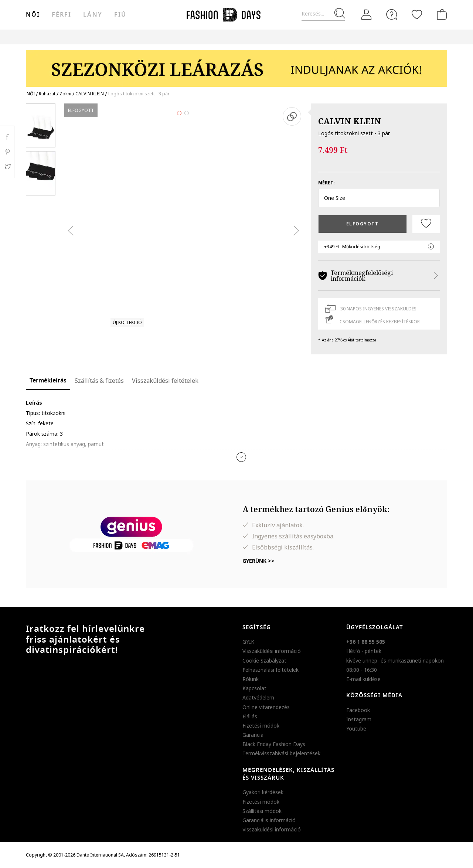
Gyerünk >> (258, 561)
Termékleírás (48, 381)
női (33, 15)
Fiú (120, 15)
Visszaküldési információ (272, 651)
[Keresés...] (323, 14)
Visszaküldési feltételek (165, 381)
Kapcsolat (254, 688)
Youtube (356, 729)
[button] (379, 198)
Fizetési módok (261, 726)
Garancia (253, 735)
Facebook (358, 710)
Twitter (7, 167)
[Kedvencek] (417, 14)
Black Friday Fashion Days (274, 744)
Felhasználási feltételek (270, 670)
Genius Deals (277, 37)
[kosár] (440, 14)
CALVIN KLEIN (350, 121)
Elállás (250, 716)
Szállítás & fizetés (99, 381)
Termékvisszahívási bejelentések (281, 753)
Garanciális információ (269, 820)
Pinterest (7, 152)
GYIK (248, 642)
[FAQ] (392, 14)
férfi (62, 15)
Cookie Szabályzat (264, 661)
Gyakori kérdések (263, 792)
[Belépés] (367, 15)
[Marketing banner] (236, 65)
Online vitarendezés (266, 707)
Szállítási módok (262, 811)
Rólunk (251, 679)
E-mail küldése (363, 679)
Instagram (359, 719)
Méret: (326, 183)
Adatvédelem (258, 697)
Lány (93, 15)
